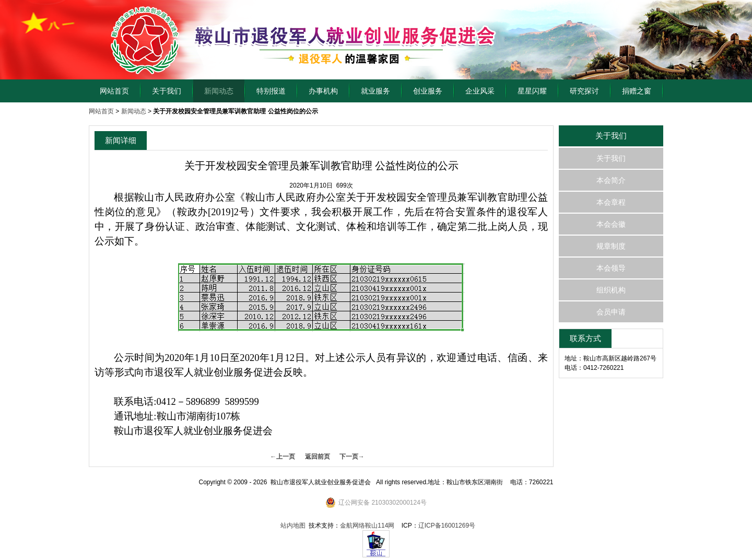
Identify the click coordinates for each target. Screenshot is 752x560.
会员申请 (611, 312)
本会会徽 (611, 224)
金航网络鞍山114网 (367, 526)
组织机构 (611, 290)
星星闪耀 (532, 91)
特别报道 (271, 91)
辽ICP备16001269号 (447, 526)
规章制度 (611, 246)
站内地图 (293, 526)
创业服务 (428, 91)
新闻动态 (219, 91)
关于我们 (167, 91)
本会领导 (611, 268)
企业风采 (480, 91)
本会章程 (611, 202)
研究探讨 (584, 91)
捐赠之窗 (637, 91)
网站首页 (114, 91)
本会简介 (611, 180)
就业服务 (375, 91)
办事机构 (323, 91)
